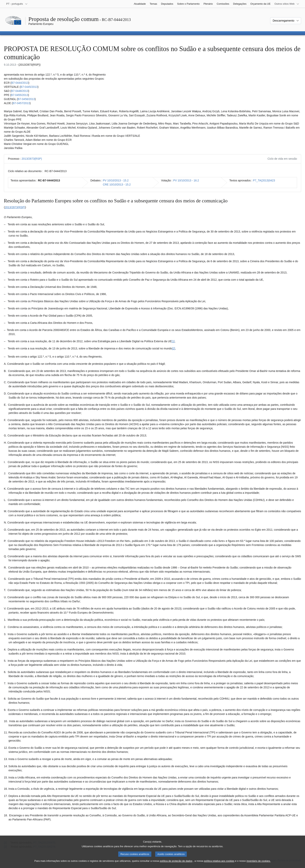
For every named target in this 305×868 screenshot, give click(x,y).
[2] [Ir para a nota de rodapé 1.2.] (174, 348)
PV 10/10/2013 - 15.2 (116, 180)
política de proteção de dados (176, 864)
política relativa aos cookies (219, 864)
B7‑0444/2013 (20, 83)
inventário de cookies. (259, 864)
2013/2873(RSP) (32, 159)
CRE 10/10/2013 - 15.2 (117, 185)
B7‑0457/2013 (21, 103)
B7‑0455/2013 (20, 95)
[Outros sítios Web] (287, 4)
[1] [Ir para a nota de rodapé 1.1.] (173, 341)
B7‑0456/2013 (26, 99)
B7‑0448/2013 (20, 91)
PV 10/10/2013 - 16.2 (186, 180)
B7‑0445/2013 (29, 87)
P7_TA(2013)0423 (264, 180)
